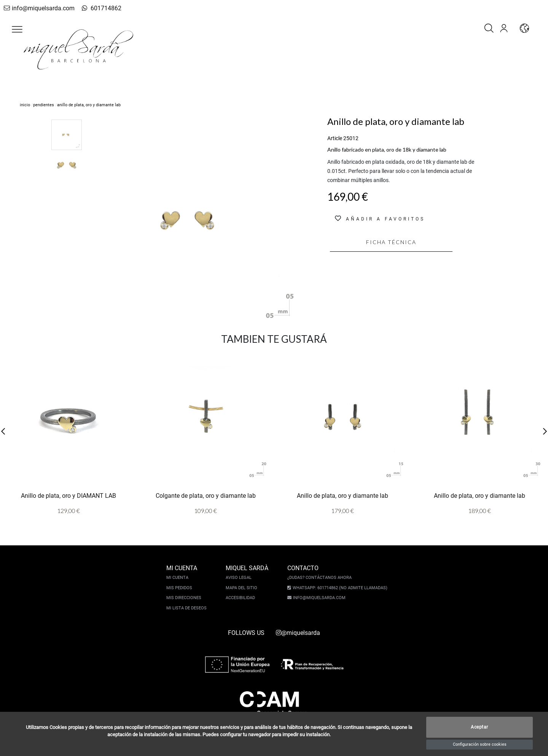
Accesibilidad (242, 598)
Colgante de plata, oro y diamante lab (206, 496)
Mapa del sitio (243, 588)
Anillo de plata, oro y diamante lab (342, 496)
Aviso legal (241, 578)
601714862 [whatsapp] (93, 8)
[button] (17, 29)
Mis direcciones (186, 598)
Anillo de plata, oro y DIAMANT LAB (68, 496)
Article (335, 138)
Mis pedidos (181, 588)
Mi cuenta (179, 578)
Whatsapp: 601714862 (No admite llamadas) (338, 588)
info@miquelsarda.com (37, 8)
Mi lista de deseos (188, 608)
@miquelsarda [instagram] (298, 633)
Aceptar (479, 727)
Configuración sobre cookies (480, 744)
